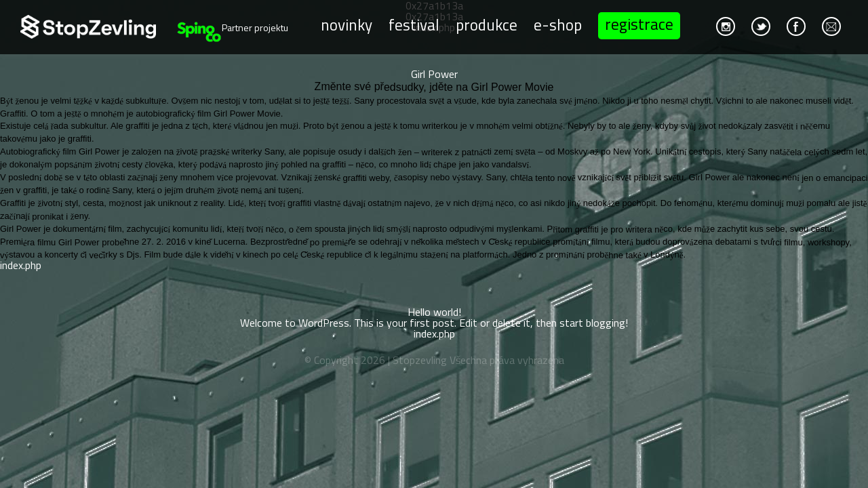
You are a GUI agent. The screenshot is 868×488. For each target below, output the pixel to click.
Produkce (487, 24)
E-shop (558, 24)
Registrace (639, 24)
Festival (414, 24)
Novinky (347, 24)
